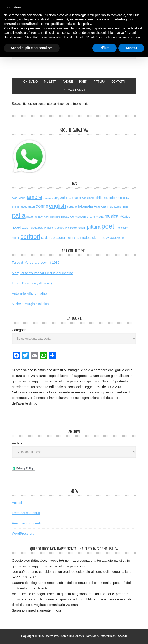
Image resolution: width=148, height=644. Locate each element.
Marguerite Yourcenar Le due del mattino (42, 273)
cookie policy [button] (82, 24)
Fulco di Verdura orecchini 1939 (36, 262)
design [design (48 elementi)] (16, 207)
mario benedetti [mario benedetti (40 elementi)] (52, 217)
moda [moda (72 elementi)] (100, 217)
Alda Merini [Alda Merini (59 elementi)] (19, 198)
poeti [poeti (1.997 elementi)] (109, 226)
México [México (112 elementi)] (125, 216)
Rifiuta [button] (105, 48)
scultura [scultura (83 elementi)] (47, 238)
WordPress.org (23, 533)
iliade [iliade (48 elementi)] (125, 207)
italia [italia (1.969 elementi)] (19, 215)
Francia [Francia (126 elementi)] (100, 206)
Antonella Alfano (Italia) (29, 293)
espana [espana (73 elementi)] (72, 207)
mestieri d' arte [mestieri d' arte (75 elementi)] (85, 217)
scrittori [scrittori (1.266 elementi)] (30, 237)
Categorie (19, 330)
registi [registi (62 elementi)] (16, 238)
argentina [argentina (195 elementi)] (62, 198)
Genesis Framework (86, 636)
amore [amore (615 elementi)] (34, 197)
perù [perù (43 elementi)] (41, 228)
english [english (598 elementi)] (58, 206)
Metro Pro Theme (57, 636)
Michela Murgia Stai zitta (30, 304)
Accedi (17, 503)
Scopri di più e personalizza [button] (32, 48)
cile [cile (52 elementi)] (106, 198)
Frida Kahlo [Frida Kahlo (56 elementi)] (114, 207)
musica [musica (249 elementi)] (112, 216)
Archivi (17, 443)
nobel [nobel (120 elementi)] (16, 227)
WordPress (109, 636)
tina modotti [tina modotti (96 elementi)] (83, 238)
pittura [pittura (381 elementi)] (94, 227)
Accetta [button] (131, 48)
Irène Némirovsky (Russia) (32, 283)
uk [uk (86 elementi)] (94, 238)
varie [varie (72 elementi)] (121, 238)
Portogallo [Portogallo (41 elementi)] (122, 228)
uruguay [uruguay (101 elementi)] (103, 238)
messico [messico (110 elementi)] (68, 216)
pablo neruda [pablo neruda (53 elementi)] (29, 228)
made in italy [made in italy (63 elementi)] (35, 217)
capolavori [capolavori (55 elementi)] (88, 198)
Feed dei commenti (26, 523)
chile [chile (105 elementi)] (99, 198)
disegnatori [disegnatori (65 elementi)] (28, 207)
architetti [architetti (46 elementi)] (48, 198)
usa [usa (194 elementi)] (113, 237)
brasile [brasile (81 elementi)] (76, 198)
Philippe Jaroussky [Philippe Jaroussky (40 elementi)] (54, 228)
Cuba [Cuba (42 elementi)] (126, 198)
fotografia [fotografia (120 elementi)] (85, 206)
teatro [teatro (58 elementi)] (69, 238)
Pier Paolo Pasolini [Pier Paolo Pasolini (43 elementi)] (76, 228)
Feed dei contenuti (26, 513)
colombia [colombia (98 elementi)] (115, 198)
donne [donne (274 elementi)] (42, 206)
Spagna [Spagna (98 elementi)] (59, 238)
